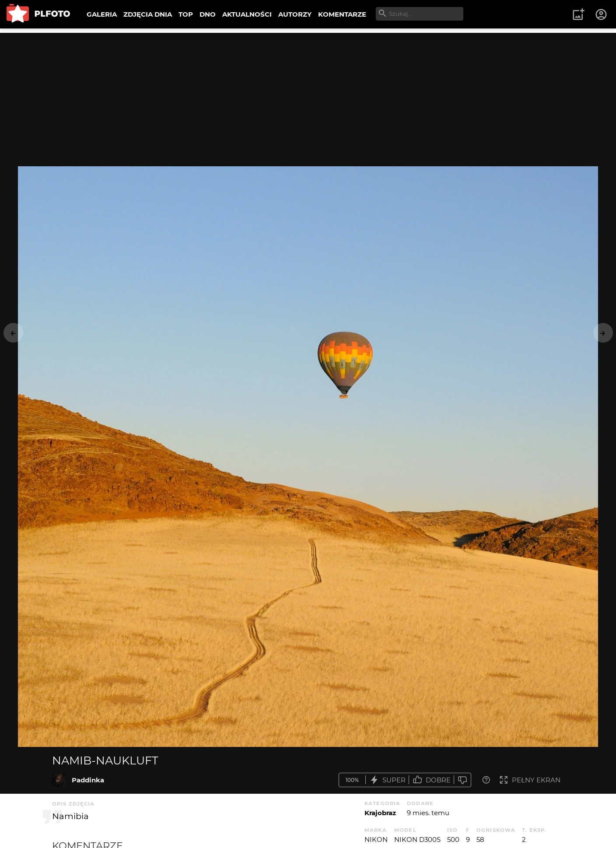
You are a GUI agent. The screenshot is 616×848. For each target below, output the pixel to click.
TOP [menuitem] (186, 14)
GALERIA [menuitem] (102, 14)
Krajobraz (380, 813)
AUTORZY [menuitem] (295, 14)
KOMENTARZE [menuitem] (342, 14)
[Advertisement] (308, 94)
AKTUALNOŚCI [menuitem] (247, 14)
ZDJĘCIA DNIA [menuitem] (148, 14)
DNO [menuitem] (208, 14)
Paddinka (88, 780)
